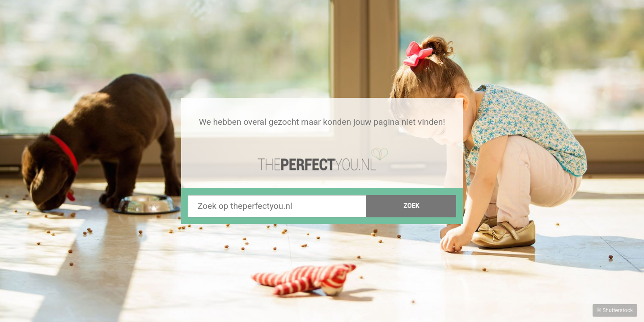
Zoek (411, 206)
